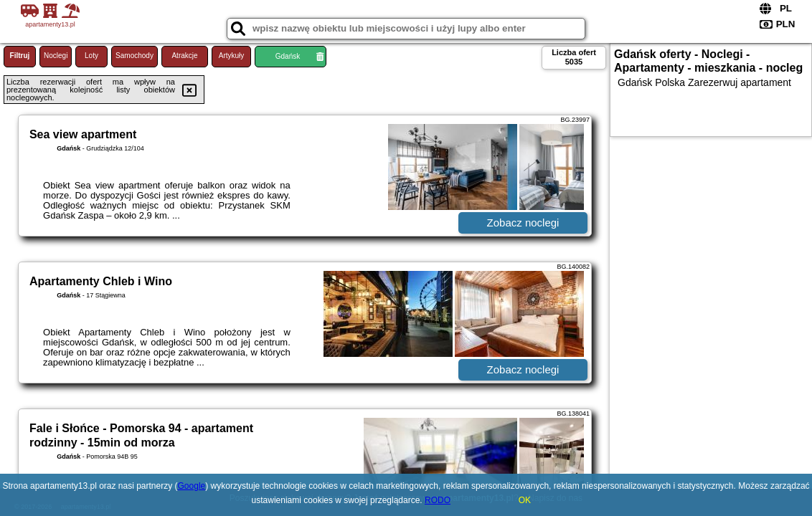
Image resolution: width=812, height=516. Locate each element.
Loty (91, 56)
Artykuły (232, 56)
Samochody (134, 56)
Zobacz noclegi (523, 223)
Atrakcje (184, 56)
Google (192, 486)
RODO (438, 500)
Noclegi (56, 56)
